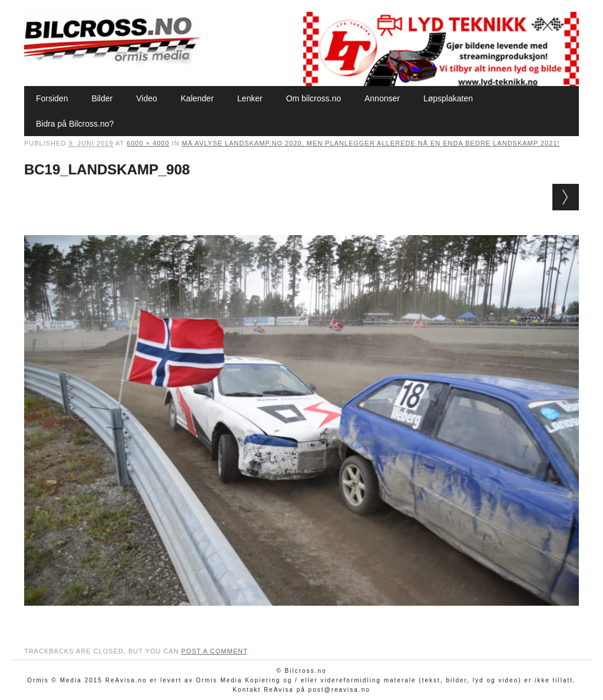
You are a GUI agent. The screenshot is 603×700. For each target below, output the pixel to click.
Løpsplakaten (448, 98)
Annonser (382, 98)
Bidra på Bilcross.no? (75, 124)
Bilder (102, 98)
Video (147, 98)
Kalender (197, 98)
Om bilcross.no (314, 98)
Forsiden (52, 98)
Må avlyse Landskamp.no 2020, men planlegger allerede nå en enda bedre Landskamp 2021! (371, 143)
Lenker (250, 98)
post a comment (214, 651)
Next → (566, 197)
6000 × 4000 (148, 143)
